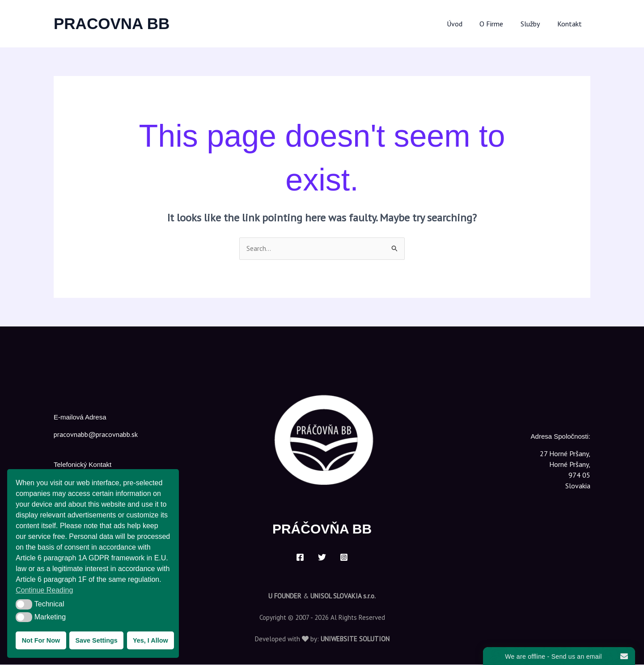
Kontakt (571, 24)
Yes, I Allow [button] (150, 640)
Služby (535, 24)
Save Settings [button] (96, 640)
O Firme (499, 24)
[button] (24, 604)
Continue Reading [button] (44, 590)
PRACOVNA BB (112, 23)
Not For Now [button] (41, 640)
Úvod (465, 24)
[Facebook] (300, 558)
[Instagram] (344, 558)
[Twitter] (322, 558)
